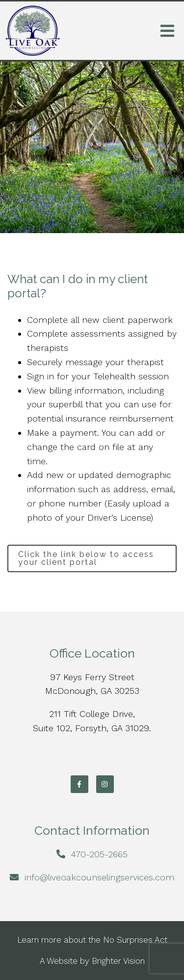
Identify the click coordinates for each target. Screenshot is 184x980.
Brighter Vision (118, 961)
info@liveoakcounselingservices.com (99, 877)
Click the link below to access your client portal (86, 558)
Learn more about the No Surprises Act (92, 940)
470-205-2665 (99, 854)
